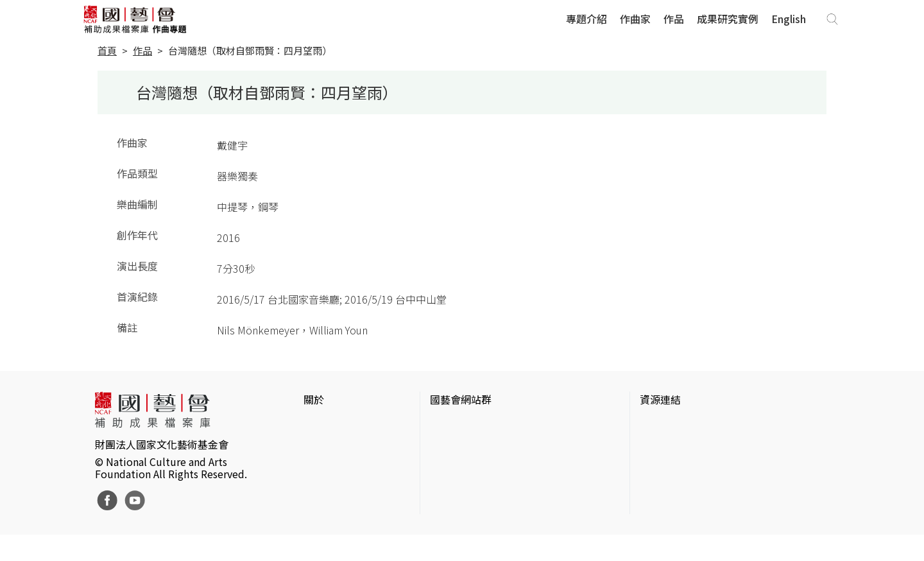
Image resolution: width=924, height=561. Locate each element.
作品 (674, 19)
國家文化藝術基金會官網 (486, 425)
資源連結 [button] (660, 399)
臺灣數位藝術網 (676, 466)
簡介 (314, 425)
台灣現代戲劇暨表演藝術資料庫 (712, 507)
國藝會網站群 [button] (461, 399)
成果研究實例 (728, 19)
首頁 (107, 50)
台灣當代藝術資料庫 (686, 425)
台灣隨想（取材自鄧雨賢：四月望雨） (250, 50)
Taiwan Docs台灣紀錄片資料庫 (709, 528)
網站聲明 (324, 445)
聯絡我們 (324, 466)
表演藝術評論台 (466, 466)
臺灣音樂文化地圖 (681, 487)
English (789, 19)
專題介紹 (586, 19)
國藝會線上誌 (461, 445)
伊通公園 (660, 445)
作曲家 (635, 19)
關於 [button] (314, 399)
